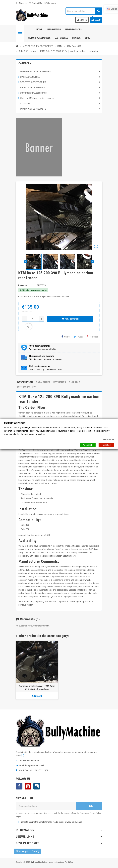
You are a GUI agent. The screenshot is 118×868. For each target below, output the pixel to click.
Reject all (106, 445)
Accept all (88, 445)
